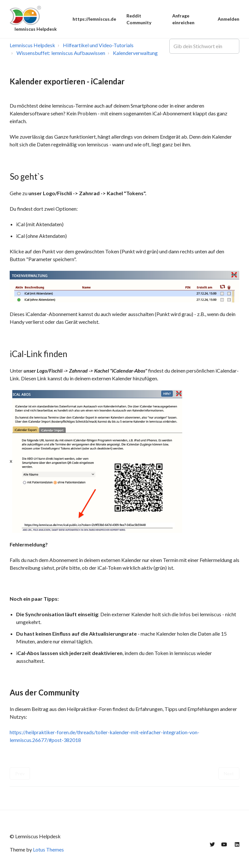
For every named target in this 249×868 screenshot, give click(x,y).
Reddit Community (139, 19)
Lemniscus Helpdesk (32, 45)
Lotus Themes (48, 849)
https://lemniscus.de (94, 19)
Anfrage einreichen (183, 19)
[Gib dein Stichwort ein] (204, 46)
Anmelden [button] (229, 19)
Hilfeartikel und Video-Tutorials (98, 45)
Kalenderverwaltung (135, 53)
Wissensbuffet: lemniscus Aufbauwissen (61, 53)
